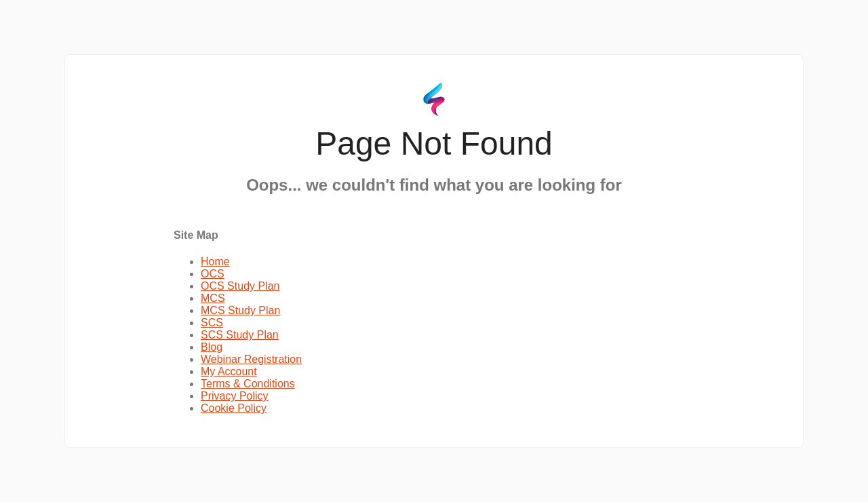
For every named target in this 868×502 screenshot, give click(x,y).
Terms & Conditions (248, 384)
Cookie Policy (234, 408)
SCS (212, 323)
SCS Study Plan (240, 335)
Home (215, 262)
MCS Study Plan (240, 310)
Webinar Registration (251, 359)
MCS (213, 298)
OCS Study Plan (240, 286)
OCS (213, 274)
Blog (212, 347)
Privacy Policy (235, 396)
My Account (229, 371)
